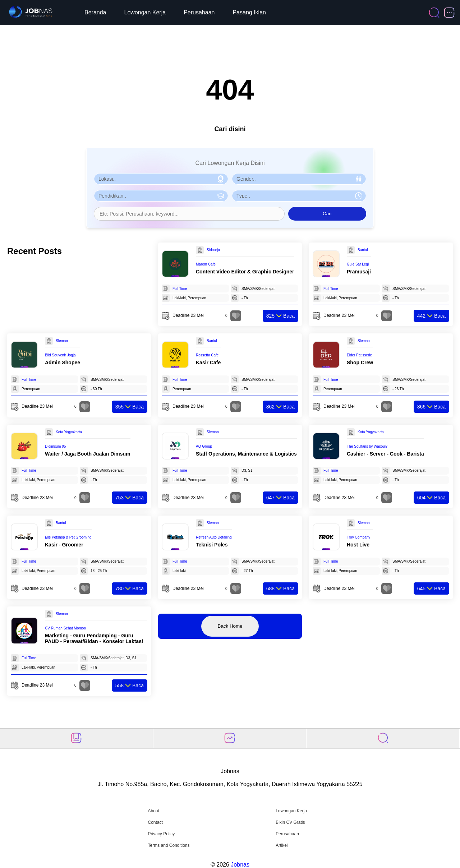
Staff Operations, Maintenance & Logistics (246, 454)
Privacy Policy (161, 834)
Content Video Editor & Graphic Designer (245, 272)
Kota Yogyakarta (69, 432)
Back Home (230, 626)
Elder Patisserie (359, 355)
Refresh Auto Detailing (214, 537)
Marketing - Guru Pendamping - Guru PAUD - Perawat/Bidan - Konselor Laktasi (94, 638)
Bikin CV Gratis (290, 822)
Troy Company (358, 537)
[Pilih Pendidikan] (161, 196)
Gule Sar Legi (358, 264)
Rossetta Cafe (207, 355)
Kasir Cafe (208, 363)
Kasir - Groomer (64, 545)
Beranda (95, 12)
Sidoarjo (213, 250)
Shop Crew (360, 363)
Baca (280, 316)
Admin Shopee (63, 363)
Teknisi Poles (212, 545)
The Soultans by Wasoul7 (367, 446)
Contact (155, 822)
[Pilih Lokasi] (161, 179)
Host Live (358, 545)
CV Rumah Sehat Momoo (65, 628)
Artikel (282, 845)
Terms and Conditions (169, 845)
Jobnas (240, 865)
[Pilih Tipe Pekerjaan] (299, 196)
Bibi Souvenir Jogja (60, 355)
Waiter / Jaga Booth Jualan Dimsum (88, 454)
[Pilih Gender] (299, 179)
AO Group (204, 446)
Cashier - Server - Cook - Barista (385, 454)
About (153, 811)
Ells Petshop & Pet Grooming (68, 537)
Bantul (363, 250)
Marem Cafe (206, 264)
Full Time (180, 289)
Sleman (62, 341)
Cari (327, 214)
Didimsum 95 (55, 446)
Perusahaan (199, 12)
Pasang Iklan (249, 12)
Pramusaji (359, 272)
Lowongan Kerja (145, 12)
